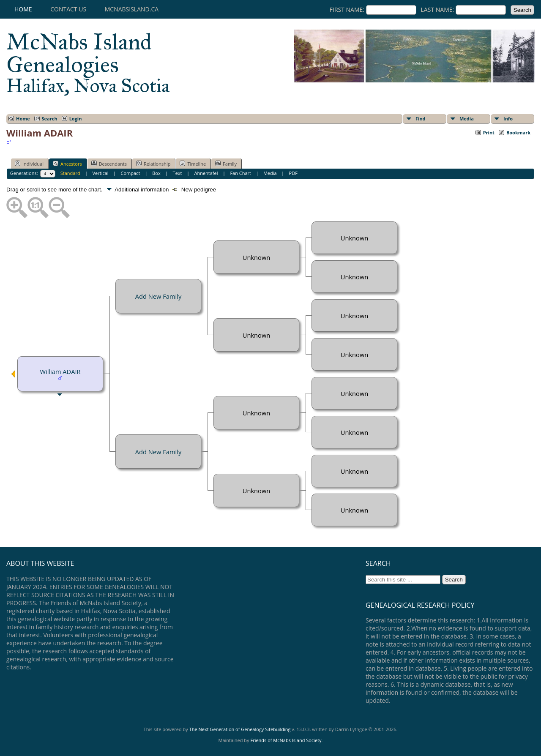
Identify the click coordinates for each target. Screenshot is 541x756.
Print (489, 132)
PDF (293, 173)
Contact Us (68, 9)
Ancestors (67, 164)
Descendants (109, 164)
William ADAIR (60, 371)
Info (508, 119)
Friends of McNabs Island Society (286, 740)
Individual (29, 164)
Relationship (153, 164)
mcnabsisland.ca (132, 9)
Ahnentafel (206, 173)
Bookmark (518, 132)
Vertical (101, 173)
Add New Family (158, 296)
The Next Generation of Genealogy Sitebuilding (240, 729)
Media (467, 119)
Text (178, 173)
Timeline (193, 164)
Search (50, 119)
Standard (70, 173)
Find (421, 119)
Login (76, 119)
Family (226, 164)
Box (156, 173)
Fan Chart (240, 173)
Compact (131, 173)
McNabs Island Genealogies (88, 63)
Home (23, 9)
